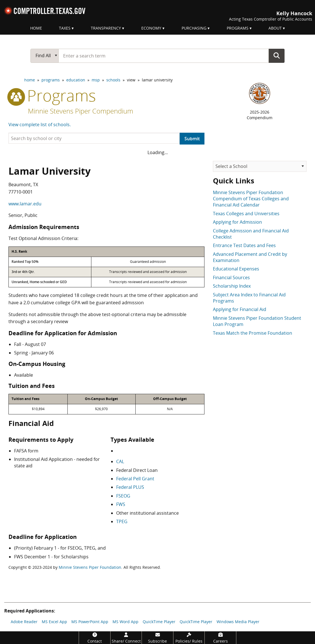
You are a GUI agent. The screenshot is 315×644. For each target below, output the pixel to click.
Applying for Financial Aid (240, 309)
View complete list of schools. (40, 125)
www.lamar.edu (25, 204)
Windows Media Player (238, 622)
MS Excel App (54, 622)
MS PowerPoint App (90, 622)
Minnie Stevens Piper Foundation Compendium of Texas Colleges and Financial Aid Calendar (251, 199)
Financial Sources (231, 277)
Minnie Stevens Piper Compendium (81, 111)
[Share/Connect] (126, 638)
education (76, 80)
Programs (238, 28)
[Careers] (220, 638)
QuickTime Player (159, 622)
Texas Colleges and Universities (246, 214)
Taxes (65, 28)
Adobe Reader (24, 622)
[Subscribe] (157, 638)
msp (96, 80)
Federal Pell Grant (135, 479)
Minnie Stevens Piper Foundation (90, 567)
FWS (121, 504)
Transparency (106, 28)
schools (113, 80)
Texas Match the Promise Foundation (253, 333)
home (30, 80)
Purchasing (194, 28)
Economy (151, 28)
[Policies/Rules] (189, 638)
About (275, 28)
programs (51, 80)
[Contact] (95, 638)
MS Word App (125, 622)
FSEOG (123, 496)
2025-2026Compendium (260, 115)
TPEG (122, 521)
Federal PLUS (130, 487)
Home (36, 28)
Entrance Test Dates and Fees (244, 245)
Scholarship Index (232, 286)
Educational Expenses (236, 269)
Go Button (277, 55)
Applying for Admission (237, 222)
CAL (120, 461)
